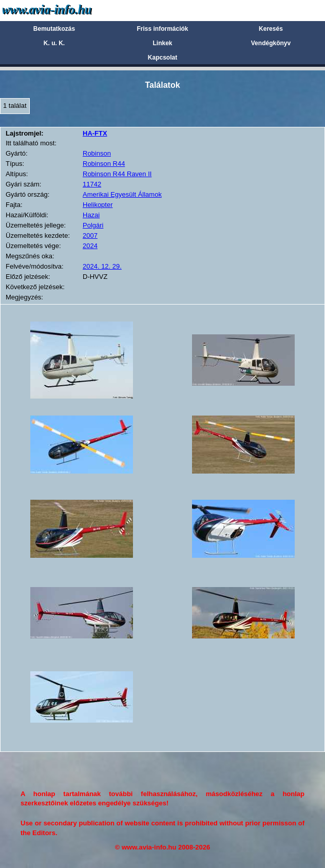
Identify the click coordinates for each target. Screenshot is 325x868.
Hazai (91, 215)
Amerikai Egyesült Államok (122, 194)
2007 (90, 235)
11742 (92, 184)
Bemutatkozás (54, 29)
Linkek (162, 43)
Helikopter (98, 205)
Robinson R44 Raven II (117, 174)
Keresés (271, 29)
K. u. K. (54, 43)
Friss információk (162, 29)
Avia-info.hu (65, 10)
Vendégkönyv (271, 43)
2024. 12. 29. (102, 266)
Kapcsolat (162, 58)
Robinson (97, 153)
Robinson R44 (104, 164)
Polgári (93, 225)
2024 (90, 246)
